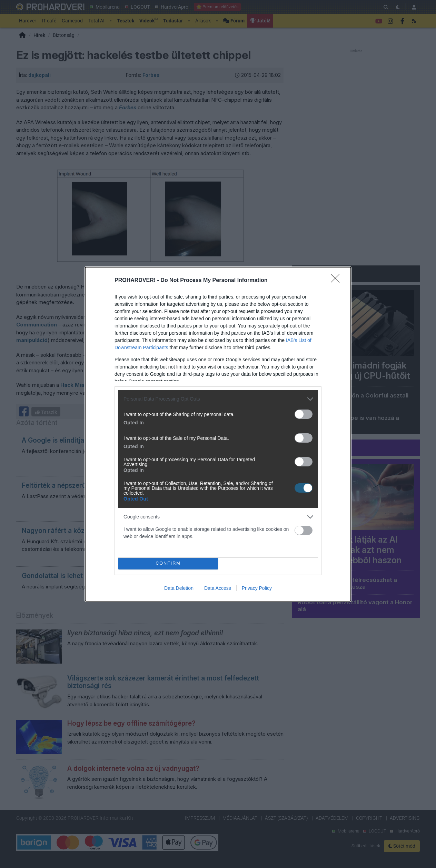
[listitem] (218, 399)
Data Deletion (179, 588)
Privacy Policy (257, 588)
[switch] (304, 414)
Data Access (218, 588)
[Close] (337, 281)
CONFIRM (168, 563)
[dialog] (218, 434)
